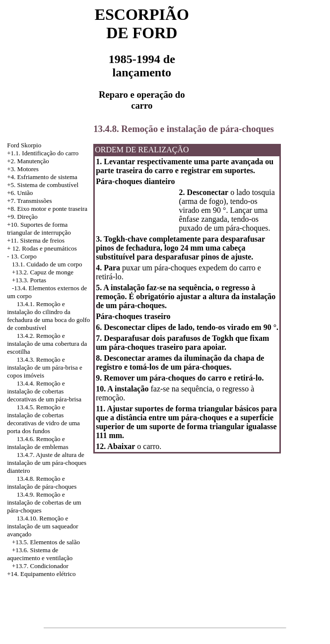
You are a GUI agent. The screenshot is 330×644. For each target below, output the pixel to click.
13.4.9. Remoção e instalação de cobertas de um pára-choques (44, 502)
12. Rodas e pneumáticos (45, 248)
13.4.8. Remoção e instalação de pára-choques (42, 483)
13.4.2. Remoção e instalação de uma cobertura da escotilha (47, 344)
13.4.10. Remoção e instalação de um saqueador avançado (42, 526)
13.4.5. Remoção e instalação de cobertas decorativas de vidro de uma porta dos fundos (43, 419)
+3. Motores (23, 169)
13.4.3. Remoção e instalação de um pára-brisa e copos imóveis (45, 367)
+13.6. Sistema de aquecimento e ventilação (40, 554)
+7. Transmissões (29, 201)
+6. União (20, 193)
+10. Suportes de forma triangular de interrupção (39, 228)
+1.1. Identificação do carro (43, 153)
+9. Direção (22, 217)
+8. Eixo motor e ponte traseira (47, 209)
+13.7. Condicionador (40, 566)
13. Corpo (24, 256)
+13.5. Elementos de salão (46, 542)
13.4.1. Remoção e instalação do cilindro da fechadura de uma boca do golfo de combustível (48, 316)
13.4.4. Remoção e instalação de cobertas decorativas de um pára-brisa (44, 391)
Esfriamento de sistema (47, 177)
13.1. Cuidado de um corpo (47, 264)
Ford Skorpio (24, 145)
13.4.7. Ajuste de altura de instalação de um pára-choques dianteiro (47, 463)
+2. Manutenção (28, 161)
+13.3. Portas (29, 280)
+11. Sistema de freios (36, 240)
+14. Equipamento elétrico (41, 574)
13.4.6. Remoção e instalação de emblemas (37, 443)
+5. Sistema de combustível (43, 185)
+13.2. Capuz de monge (43, 272)
